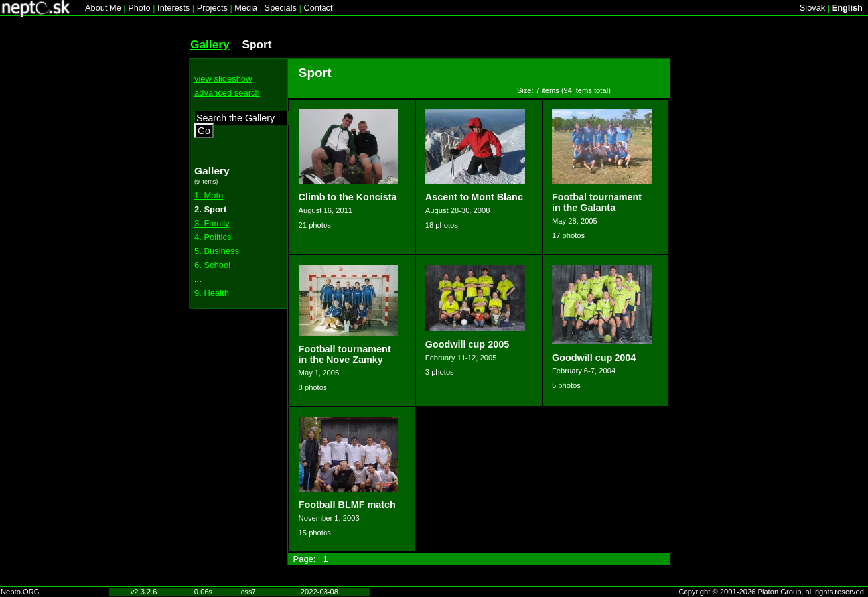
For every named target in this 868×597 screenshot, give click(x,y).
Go (204, 131)
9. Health (212, 293)
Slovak (812, 8)
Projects (212, 8)
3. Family (212, 223)
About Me (103, 8)
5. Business (217, 251)
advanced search (227, 93)
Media (246, 8)
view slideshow (223, 79)
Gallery (210, 44)
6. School (212, 265)
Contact (318, 8)
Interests (174, 8)
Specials (281, 8)
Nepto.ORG (20, 592)
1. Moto (209, 195)
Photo (139, 8)
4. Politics (213, 237)
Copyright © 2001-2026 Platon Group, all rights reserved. (773, 592)
